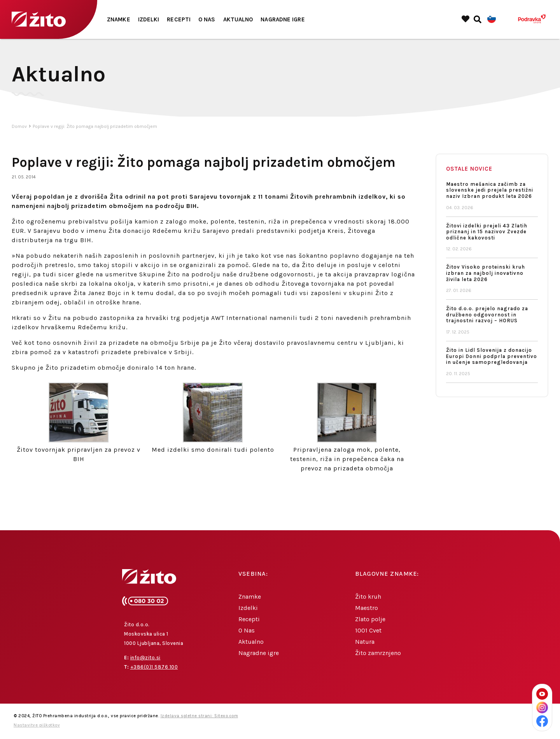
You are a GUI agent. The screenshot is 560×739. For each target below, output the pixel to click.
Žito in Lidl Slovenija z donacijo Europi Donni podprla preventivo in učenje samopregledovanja (492, 356)
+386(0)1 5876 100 (154, 667)
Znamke (119, 19)
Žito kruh (368, 597)
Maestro (367, 608)
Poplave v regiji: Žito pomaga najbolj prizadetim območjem (95, 126)
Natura (365, 642)
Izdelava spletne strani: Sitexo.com (199, 716)
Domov (19, 126)
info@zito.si (145, 658)
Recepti (179, 19)
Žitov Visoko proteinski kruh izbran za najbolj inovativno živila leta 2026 (486, 273)
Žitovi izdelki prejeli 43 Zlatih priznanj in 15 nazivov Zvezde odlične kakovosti (487, 232)
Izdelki (149, 19)
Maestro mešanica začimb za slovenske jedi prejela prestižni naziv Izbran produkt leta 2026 (490, 190)
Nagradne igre (283, 19)
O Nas (207, 19)
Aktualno (238, 19)
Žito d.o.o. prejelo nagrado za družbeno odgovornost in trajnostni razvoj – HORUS (487, 314)
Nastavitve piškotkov (37, 726)
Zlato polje (370, 619)
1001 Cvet (368, 630)
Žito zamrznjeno (378, 653)
